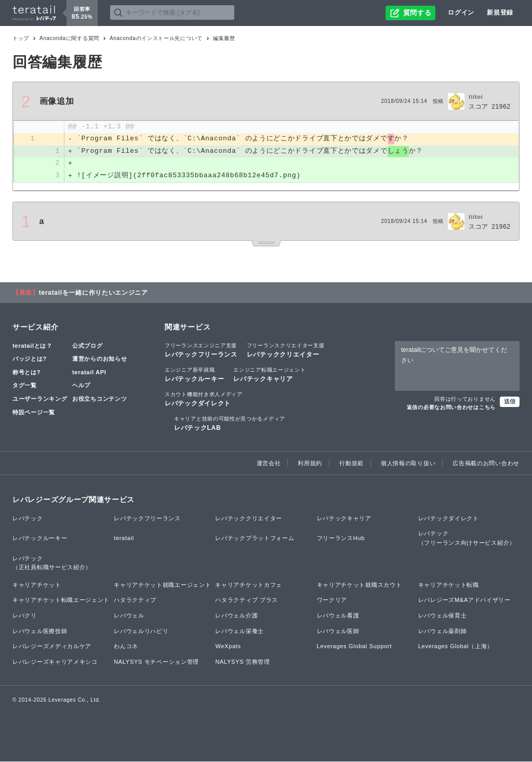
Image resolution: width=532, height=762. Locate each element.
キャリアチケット (37, 585)
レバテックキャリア (269, 375)
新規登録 (500, 12)
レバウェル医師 (338, 632)
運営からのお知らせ (99, 359)
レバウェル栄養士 (240, 632)
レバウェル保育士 (443, 616)
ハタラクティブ (135, 600)
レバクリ (25, 616)
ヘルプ (81, 386)
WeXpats (228, 647)
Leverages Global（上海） (456, 647)
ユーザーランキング (40, 399)
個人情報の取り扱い (408, 464)
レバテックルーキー (194, 375)
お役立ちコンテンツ (99, 399)
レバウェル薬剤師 (443, 632)
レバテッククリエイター (286, 350)
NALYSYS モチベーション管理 (156, 662)
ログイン (461, 12)
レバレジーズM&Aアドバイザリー (464, 600)
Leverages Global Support (355, 647)
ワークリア (332, 600)
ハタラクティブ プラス (247, 600)
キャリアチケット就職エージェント (162, 585)
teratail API (89, 373)
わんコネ (126, 647)
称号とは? (26, 373)
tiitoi (476, 97)
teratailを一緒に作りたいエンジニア (94, 293)
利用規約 (310, 464)
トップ (21, 38)
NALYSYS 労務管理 (242, 662)
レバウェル (129, 616)
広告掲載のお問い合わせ (486, 464)
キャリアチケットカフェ (249, 585)
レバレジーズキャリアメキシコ (55, 662)
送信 (510, 402)
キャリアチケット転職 (449, 585)
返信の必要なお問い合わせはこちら (451, 408)
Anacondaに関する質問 (69, 38)
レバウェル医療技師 (40, 632)
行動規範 (351, 464)
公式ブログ (88, 346)
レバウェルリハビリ (141, 632)
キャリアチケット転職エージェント (61, 600)
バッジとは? (30, 359)
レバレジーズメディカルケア (52, 647)
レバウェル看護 (338, 616)
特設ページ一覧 (34, 413)
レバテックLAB (230, 424)
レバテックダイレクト (204, 399)
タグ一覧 (25, 386)
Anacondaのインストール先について (156, 38)
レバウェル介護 (236, 616)
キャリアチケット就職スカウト (360, 585)
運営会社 (269, 464)
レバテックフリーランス (201, 350)
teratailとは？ (32, 346)
